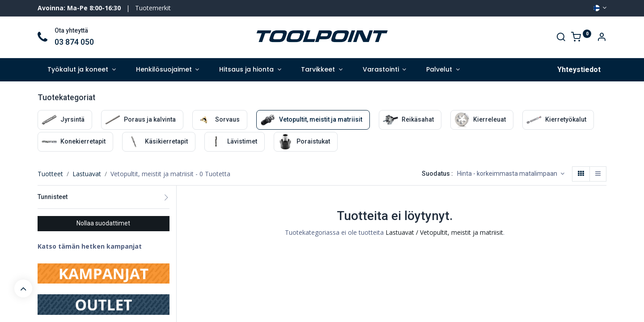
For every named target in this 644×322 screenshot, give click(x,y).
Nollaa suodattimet (103, 223)
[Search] (561, 38)
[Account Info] (602, 38)
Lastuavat (87, 174)
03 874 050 (74, 42)
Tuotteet (50, 174)
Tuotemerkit (153, 8)
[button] (511, 174)
